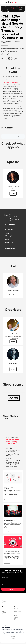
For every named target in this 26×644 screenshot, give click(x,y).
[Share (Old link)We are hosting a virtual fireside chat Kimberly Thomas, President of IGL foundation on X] (6, 59)
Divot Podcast (17, 621)
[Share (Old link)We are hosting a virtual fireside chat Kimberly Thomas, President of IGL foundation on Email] (12, 59)
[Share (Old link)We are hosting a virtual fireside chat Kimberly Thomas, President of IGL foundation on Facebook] (3, 59)
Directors (4, 614)
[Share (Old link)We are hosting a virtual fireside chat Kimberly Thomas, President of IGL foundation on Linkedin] (9, 59)
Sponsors (4, 613)
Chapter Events (17, 610)
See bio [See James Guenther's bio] (13, 341)
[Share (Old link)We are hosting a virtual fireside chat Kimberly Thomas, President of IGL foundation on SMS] (15, 59)
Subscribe (12, 589)
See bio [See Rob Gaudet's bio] (13, 369)
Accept (13, 636)
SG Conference (17, 609)
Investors (4, 609)
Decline (13, 639)
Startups (4, 611)
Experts (4, 610)
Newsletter (16, 617)
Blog (15, 619)
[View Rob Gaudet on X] (13, 361)
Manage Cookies (13, 641)
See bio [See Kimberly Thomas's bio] (13, 194)
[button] (24, 2)
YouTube (16, 620)
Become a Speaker (18, 611)
